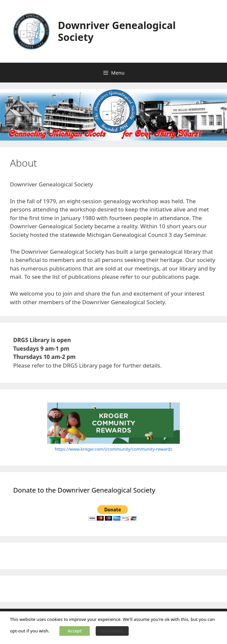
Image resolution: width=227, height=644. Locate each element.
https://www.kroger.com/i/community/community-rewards (113, 449)
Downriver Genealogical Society (117, 31)
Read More (112, 631)
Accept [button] (75, 631)
